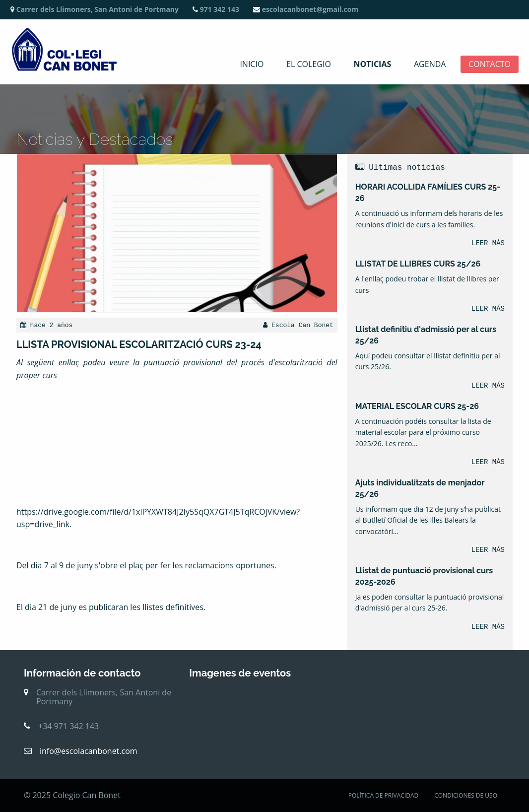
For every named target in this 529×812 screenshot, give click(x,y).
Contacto (490, 65)
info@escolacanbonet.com (89, 751)
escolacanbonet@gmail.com (306, 9)
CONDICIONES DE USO (466, 795)
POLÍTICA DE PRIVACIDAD (384, 795)
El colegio (309, 65)
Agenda (430, 65)
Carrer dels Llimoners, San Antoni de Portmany (95, 9)
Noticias (373, 65)
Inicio (252, 65)
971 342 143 (216, 9)
